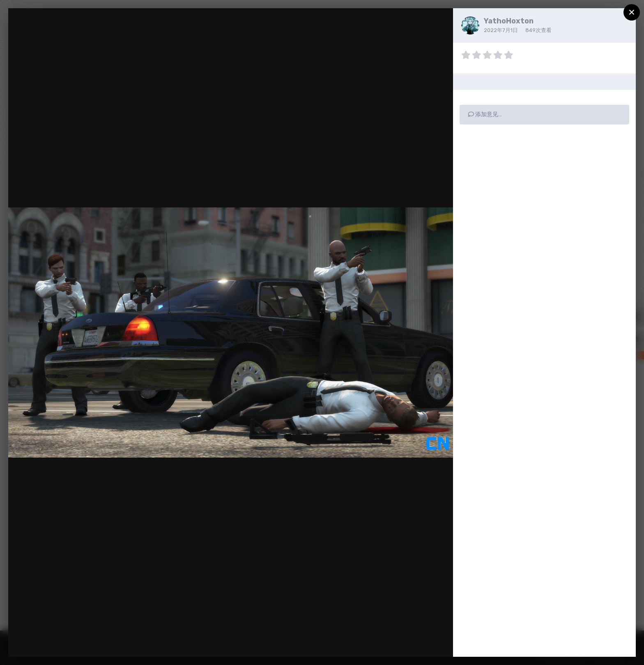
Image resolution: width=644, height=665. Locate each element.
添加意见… (485, 114)
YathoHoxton (509, 21)
